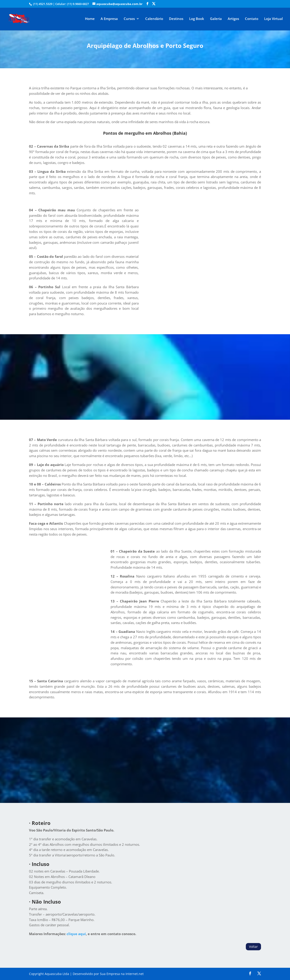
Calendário (154, 19)
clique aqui (76, 934)
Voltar (253, 947)
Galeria (216, 19)
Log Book (197, 19)
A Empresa (109, 19)
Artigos (233, 19)
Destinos (176, 19)
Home (90, 19)
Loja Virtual (273, 19)
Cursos (129, 19)
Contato (252, 19)
